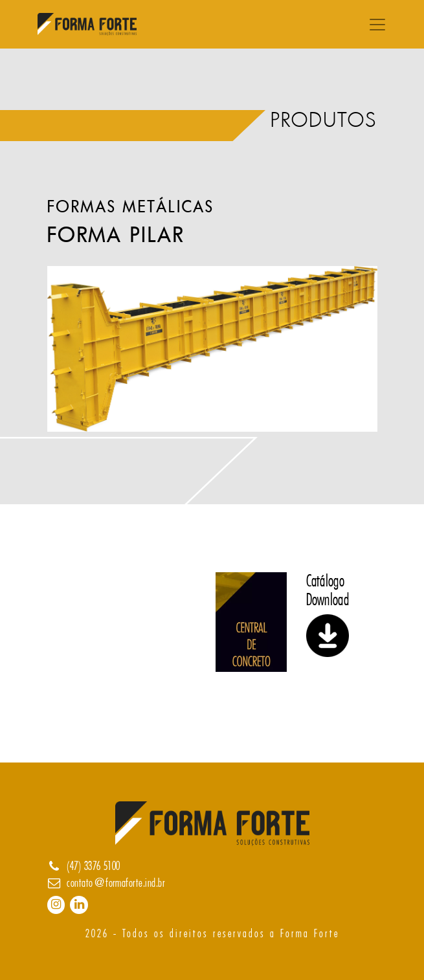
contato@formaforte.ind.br (116, 883)
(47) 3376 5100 (94, 866)
